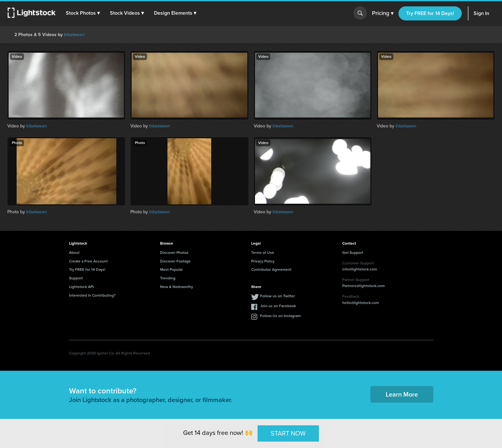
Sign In (481, 13)
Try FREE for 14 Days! (430, 13)
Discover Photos (174, 253)
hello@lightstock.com (361, 303)
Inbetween (74, 35)
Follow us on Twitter (278, 296)
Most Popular (171, 270)
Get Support (353, 253)
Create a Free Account (88, 261)
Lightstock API (81, 287)
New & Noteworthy (177, 287)
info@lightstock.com (360, 269)
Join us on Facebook (278, 306)
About (74, 253)
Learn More (402, 394)
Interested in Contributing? (92, 295)
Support (76, 278)
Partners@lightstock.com (363, 286)
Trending (168, 278)
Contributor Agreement (271, 270)
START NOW (288, 433)
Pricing (383, 13)
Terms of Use (263, 253)
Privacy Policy (263, 261)
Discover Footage (175, 261)
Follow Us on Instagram (280, 316)
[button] (83, 13)
